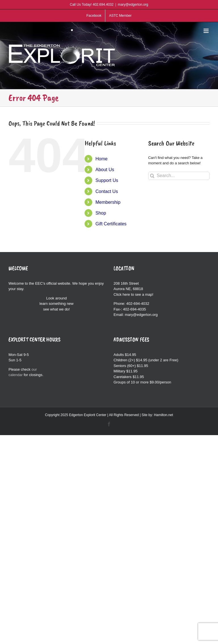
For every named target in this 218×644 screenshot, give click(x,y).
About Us (105, 170)
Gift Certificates (111, 224)
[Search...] (179, 176)
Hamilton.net (163, 415)
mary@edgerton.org (133, 5)
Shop (101, 213)
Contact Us (107, 191)
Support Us (107, 180)
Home (101, 159)
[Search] (152, 176)
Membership (108, 202)
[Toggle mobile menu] (207, 31)
